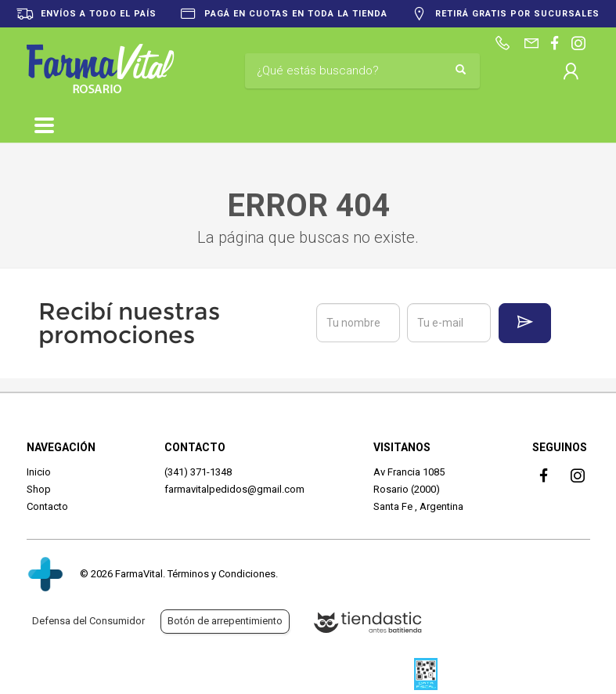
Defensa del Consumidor (88, 621)
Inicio (39, 472)
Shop (39, 489)
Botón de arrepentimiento (225, 621)
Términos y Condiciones (222, 574)
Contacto (47, 506)
